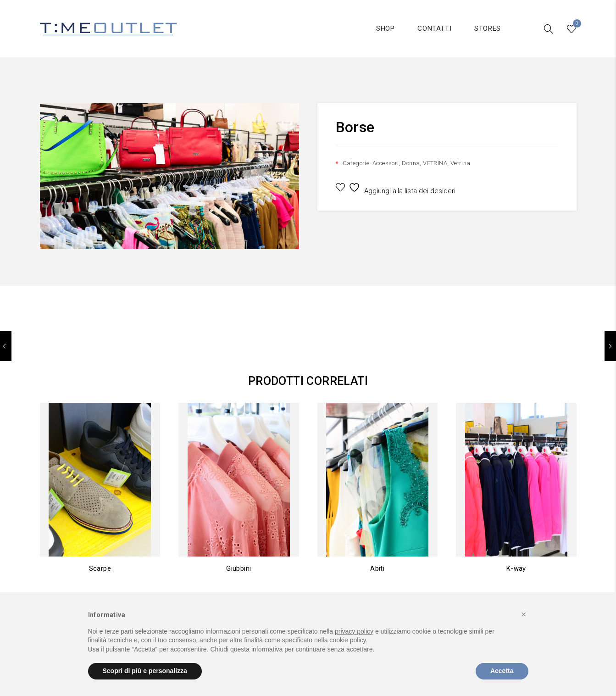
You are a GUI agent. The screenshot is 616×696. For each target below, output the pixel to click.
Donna (411, 163)
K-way (516, 568)
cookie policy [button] (347, 640)
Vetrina (461, 163)
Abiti (377, 568)
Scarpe (100, 568)
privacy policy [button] (354, 631)
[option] (169, 176)
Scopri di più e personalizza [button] (145, 671)
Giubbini (239, 568)
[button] (524, 614)
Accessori (386, 163)
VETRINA (435, 163)
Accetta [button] (502, 671)
